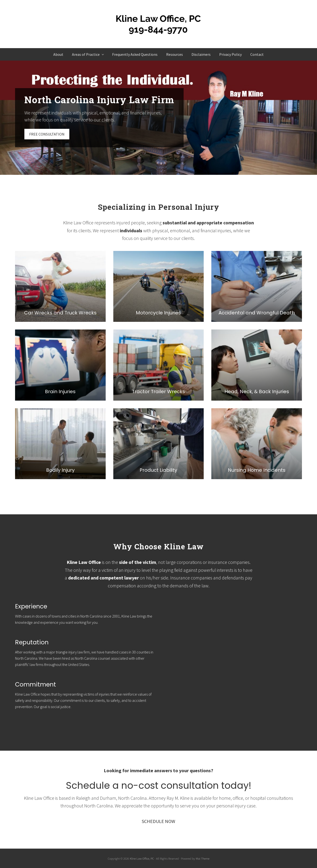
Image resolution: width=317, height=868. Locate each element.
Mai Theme (203, 858)
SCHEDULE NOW (158, 821)
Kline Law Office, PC (142, 858)
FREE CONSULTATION (47, 134)
